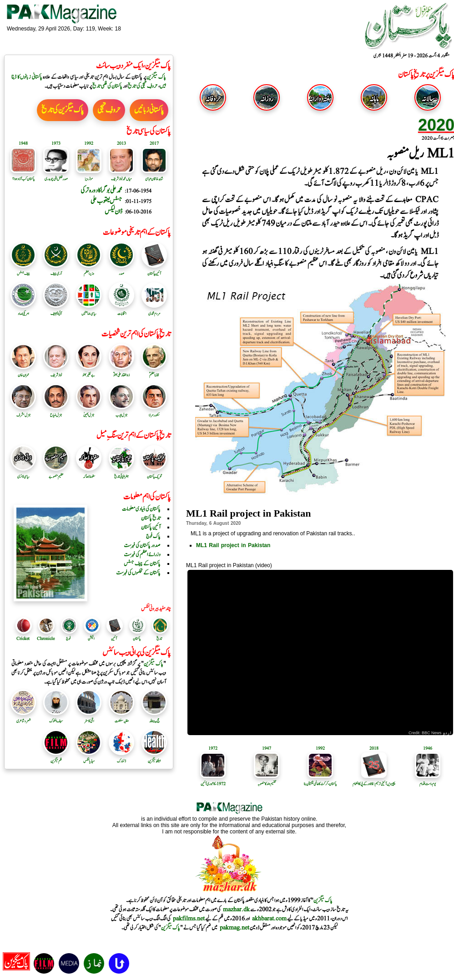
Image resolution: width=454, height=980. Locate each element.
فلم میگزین (56, 758)
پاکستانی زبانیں (149, 110)
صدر (121, 270)
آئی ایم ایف (56, 310)
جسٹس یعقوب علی (106, 201)
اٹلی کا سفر (89, 718)
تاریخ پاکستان (151, 518)
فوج (68, 639)
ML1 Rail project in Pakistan (233, 545)
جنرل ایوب (121, 412)
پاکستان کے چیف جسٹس (142, 564)
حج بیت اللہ (154, 718)
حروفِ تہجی (109, 110)
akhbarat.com (269, 919)
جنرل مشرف (23, 412)
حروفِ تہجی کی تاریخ (143, 86)
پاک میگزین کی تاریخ (63, 110)
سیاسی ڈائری (23, 473)
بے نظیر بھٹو (89, 372)
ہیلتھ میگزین (154, 758)
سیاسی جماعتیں (89, 310)
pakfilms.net (189, 919)
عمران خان (23, 372)
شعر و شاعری (23, 718)
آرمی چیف (56, 270)
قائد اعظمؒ (154, 372)
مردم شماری (154, 310)
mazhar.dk (236, 909)
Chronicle (46, 639)
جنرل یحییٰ (89, 412)
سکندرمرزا (154, 412)
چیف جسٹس (23, 270)
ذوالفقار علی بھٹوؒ (121, 372)
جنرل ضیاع (56, 412)
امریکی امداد (23, 310)
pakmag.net (235, 928)
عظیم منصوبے (56, 473)
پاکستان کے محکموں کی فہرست (138, 573)
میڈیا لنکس (89, 758)
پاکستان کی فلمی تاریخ (107, 86)
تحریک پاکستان (154, 473)
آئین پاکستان (154, 270)
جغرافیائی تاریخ (121, 473)
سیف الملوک (56, 718)
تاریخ (159, 639)
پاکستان (137, 639)
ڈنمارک (121, 758)
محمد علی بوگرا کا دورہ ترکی (101, 190)
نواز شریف (56, 372)
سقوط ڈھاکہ (89, 473)
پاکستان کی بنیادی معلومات (141, 509)
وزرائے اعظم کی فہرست (142, 554)
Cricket (23, 639)
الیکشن (91, 639)
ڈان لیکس (113, 211)
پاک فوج (153, 536)
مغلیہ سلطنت (121, 718)
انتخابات (121, 310)
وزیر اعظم (89, 270)
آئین (114, 639)
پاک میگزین (156, 77)
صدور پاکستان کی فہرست (142, 545)
